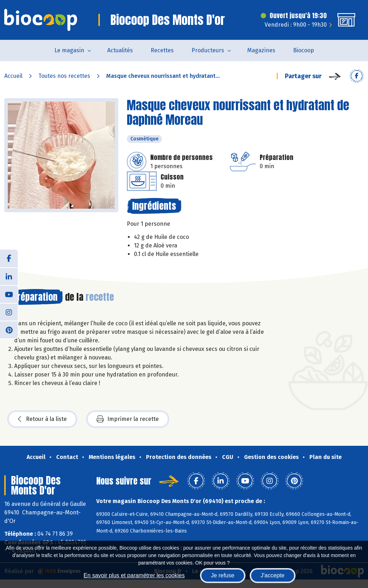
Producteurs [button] (208, 50)
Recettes (162, 50)
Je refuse (223, 575)
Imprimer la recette (128, 419)
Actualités (120, 50)
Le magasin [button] (69, 50)
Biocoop (304, 50)
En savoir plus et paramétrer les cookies (134, 575)
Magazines (261, 50)
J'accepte (273, 575)
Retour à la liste (42, 419)
